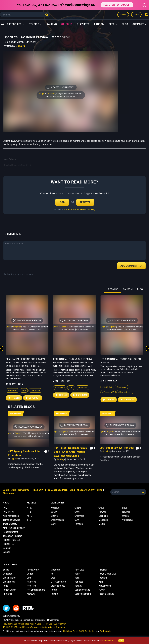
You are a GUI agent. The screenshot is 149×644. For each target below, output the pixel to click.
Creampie (79, 516)
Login (123, 15)
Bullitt (6, 570)
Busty (53, 524)
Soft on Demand (83, 594)
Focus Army (33, 570)
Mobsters (56, 570)
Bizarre (54, 516)
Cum (77, 520)
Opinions (16, 414)
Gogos (30, 574)
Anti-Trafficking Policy (14, 528)
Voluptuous (128, 520)
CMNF (78, 512)
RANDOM (128, 289)
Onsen (125, 516)
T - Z (29, 520)
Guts (29, 578)
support (140, 24)
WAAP (102, 590)
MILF (125, 508)
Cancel (6, 552)
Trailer (14, 398)
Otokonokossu (58, 586)
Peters (54, 590)
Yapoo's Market (106, 594)
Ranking (52, 24)
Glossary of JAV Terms (90, 490)
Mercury (31, 594)
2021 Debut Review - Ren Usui (117, 448)
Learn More (108, 641)
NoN (53, 574)
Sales (67, 24)
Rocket (78, 586)
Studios (35, 24)
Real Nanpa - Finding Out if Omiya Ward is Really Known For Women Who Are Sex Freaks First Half (73, 363)
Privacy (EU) (9, 544)
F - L (29, 512)
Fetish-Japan (9, 590)
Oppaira (20, 46)
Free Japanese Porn (56, 490)
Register (51, 94)
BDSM (54, 512)
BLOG (140, 289)
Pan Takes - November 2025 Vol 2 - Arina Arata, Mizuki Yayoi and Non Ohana (70, 452)
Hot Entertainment (36, 590)
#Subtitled (12, 390)
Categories (16, 24)
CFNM (78, 508)
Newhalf (126, 512)
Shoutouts (8, 493)
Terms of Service (11, 520)
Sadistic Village (82, 590)
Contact (7, 548)
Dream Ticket (10, 578)
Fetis (5, 586)
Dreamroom (9, 582)
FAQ (5, 508)
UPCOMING (112, 289)
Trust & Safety (10, 524)
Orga (53, 578)
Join (136, 15)
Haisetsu (31, 582)
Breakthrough (57, 520)
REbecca (79, 582)
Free (113, 24)
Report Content (10, 532)
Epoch (75, 631)
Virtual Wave (105, 586)
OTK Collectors (58, 582)
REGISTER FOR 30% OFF (117, 5)
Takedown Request (12, 536)
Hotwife (102, 512)
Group (101, 508)
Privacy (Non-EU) (11, 540)
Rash (77, 578)
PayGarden (90, 631)
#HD (24, 390)
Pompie (55, 594)
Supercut (33, 398)
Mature (102, 524)
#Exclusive (35, 390)
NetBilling (68, 631)
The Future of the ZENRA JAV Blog (79, 210)
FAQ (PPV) (8, 512)
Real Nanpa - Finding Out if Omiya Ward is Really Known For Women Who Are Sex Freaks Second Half (120, 363)
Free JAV (38, 490)
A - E (29, 508)
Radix (77, 574)
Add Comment (131, 266)
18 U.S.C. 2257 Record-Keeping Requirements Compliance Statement (34, 627)
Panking (60, 459)
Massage (103, 520)
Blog (125, 24)
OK (121, 641)
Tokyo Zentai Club (107, 574)
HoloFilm (31, 586)
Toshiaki (103, 578)
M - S (30, 516)
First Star (7, 594)
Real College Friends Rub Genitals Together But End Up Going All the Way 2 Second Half (26, 363)
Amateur (55, 508)
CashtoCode (105, 631)
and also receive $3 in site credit (60, 97)
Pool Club (79, 570)
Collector (7, 574)
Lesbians (103, 516)
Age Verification (11, 516)
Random (99, 24)
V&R (101, 582)
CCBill (82, 631)
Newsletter (24, 490)
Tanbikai (103, 570)
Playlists (83, 24)
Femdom (79, 524)
